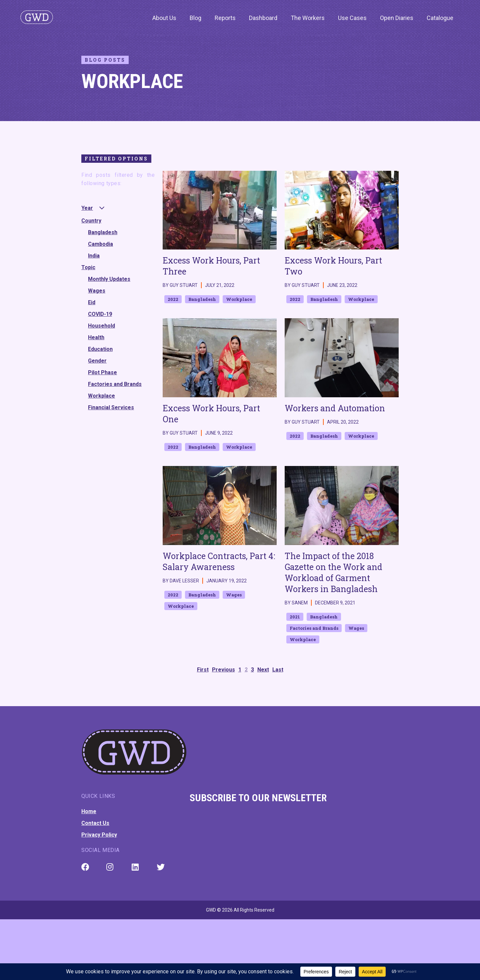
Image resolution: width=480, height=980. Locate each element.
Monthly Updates (109, 279)
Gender (97, 361)
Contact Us (95, 823)
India (94, 256)
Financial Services (111, 407)
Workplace (101, 396)
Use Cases (352, 18)
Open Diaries (397, 18)
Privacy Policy (99, 835)
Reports (225, 18)
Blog (195, 18)
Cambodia (100, 244)
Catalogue (440, 18)
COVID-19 (100, 314)
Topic (88, 267)
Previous (223, 670)
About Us (164, 18)
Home (89, 811)
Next (263, 670)
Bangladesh (103, 232)
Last (278, 670)
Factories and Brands (115, 384)
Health (96, 337)
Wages (97, 291)
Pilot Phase (102, 372)
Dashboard (263, 18)
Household (101, 326)
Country (91, 221)
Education (100, 349)
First (203, 670)
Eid (92, 302)
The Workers (308, 18)
